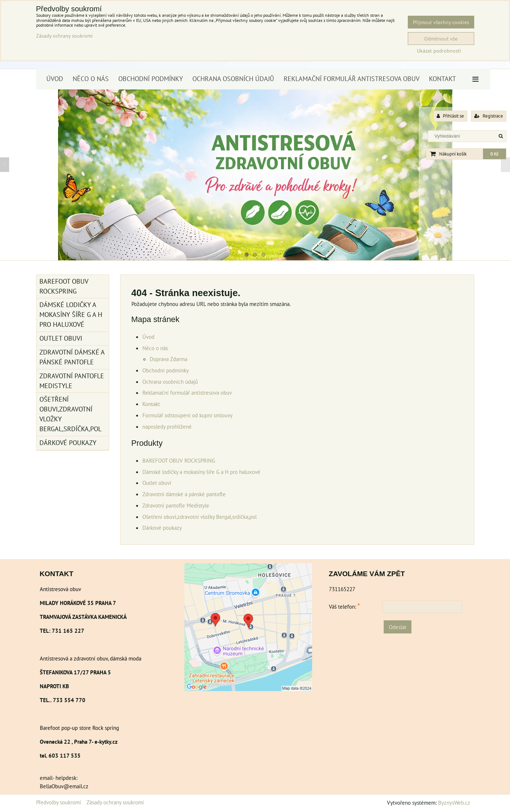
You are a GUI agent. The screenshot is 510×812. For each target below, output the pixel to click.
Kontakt (442, 79)
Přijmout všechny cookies (441, 22)
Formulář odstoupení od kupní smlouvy (187, 415)
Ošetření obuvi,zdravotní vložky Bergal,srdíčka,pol (200, 517)
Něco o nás (91, 79)
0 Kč (494, 154)
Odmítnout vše (441, 39)
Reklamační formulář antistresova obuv (352, 79)
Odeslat (398, 627)
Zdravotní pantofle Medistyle (176, 505)
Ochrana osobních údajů (233, 79)
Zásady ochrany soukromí (115, 802)
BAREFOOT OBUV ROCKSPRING (179, 460)
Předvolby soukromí (59, 802)
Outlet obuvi (157, 483)
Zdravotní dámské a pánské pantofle (184, 494)
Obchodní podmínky (151, 79)
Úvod (55, 79)
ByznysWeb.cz (454, 803)
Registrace (489, 116)
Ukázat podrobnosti (439, 51)
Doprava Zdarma (168, 359)
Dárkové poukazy (162, 528)
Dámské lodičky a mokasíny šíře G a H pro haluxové (201, 472)
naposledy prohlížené (167, 426)
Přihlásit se (450, 116)
